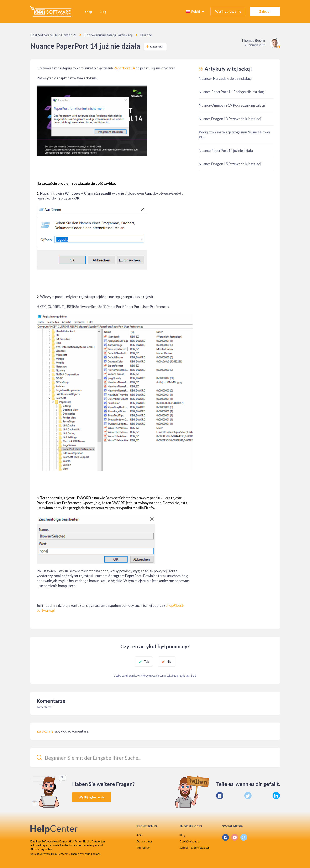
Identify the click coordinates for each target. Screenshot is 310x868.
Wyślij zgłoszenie (228, 11)
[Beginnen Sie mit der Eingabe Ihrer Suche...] (155, 757)
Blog (103, 12)
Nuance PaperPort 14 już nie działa (226, 150)
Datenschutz (144, 841)
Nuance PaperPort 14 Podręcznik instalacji (232, 92)
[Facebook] (220, 796)
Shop (88, 12)
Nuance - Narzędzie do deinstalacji (225, 78)
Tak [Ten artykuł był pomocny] (141, 661)
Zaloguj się (45, 731)
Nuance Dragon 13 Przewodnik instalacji (230, 119)
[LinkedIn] (276, 796)
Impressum (144, 847)
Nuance (140, 35)
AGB (140, 835)
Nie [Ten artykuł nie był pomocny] (174, 661)
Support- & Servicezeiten (195, 847)
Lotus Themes (92, 854)
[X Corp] (248, 796)
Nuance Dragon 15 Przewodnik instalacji (230, 164)
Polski (193, 11)
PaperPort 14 (124, 68)
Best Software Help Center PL (52, 35)
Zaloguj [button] (265, 11)
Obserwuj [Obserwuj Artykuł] (157, 47)
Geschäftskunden (190, 841)
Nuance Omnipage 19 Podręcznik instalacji (232, 105)
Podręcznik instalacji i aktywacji (104, 35)
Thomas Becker (254, 40)
